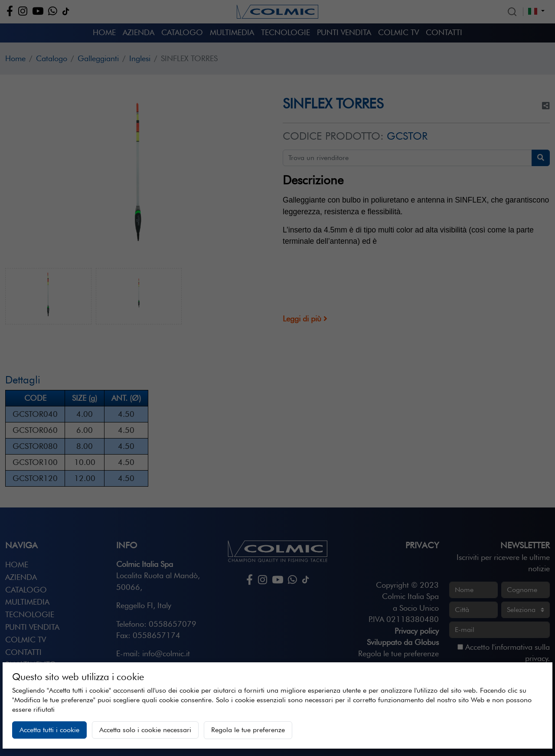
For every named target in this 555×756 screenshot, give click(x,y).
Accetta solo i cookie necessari (145, 730)
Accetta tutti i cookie (49, 730)
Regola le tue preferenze (248, 730)
